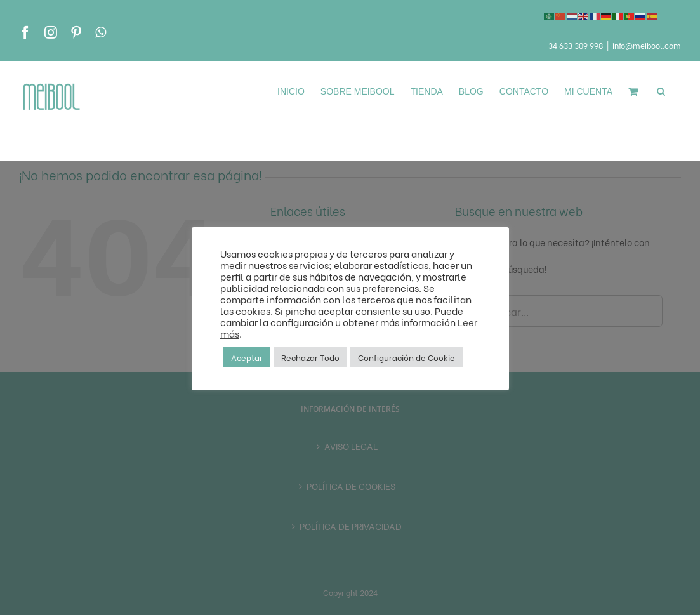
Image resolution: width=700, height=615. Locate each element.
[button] (661, 91)
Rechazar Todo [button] (310, 357)
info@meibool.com (647, 45)
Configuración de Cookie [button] (406, 357)
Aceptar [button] (247, 357)
